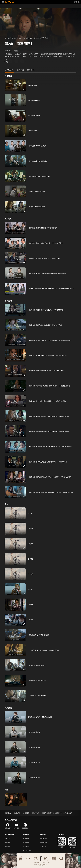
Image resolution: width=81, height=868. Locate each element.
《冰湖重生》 (9, 813)
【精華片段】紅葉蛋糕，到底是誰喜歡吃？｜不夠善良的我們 (48, 401)
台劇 (21, 38)
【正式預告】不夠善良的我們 (38, 665)
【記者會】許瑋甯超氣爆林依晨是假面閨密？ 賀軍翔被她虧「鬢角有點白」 (51, 289)
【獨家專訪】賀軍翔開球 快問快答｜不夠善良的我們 (45, 258)
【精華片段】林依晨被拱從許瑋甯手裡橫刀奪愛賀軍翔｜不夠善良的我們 (52, 492)
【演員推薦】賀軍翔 (35, 762)
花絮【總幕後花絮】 (35, 100)
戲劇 (17, 38)
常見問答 (26, 841)
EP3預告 (31, 589)
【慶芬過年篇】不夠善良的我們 (38, 161)
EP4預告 (31, 574)
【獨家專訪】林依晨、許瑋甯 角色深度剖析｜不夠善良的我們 (48, 273)
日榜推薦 (8, 849)
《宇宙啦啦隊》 (40, 813)
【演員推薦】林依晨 (35, 732)
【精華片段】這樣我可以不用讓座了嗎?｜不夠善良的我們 (47, 310)
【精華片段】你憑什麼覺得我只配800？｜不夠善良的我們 (47, 371)
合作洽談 (44, 849)
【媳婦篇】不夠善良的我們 (37, 191)
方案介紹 (8, 841)
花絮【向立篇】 (33, 131)
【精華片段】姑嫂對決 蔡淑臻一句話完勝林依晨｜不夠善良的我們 (50, 416)
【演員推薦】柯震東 (35, 778)
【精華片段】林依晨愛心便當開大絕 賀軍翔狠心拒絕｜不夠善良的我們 (51, 447)
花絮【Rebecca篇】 (35, 115)
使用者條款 (45, 841)
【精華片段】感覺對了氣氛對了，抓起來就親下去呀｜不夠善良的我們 (51, 340)
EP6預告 (31, 544)
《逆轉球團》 (19, 813)
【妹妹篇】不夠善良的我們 (37, 207)
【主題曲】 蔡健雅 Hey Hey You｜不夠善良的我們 (45, 650)
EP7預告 (31, 529)
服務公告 (26, 849)
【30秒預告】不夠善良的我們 (38, 696)
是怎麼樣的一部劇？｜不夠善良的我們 (41, 717)
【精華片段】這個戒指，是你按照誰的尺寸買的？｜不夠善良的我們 (50, 386)
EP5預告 (31, 559)
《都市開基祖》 (29, 813)
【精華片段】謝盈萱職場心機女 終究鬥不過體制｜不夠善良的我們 (50, 431)
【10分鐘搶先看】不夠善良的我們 (39, 635)
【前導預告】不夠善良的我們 (38, 680)
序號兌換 (77, 2)
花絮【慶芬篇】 (33, 85)
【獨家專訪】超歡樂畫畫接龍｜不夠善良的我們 (44, 228)
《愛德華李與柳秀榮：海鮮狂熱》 (57, 813)
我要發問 (26, 845)
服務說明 (8, 845)
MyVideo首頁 (9, 38)
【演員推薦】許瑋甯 (35, 747)
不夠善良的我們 (29, 38)
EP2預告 (31, 604)
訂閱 (9, 61)
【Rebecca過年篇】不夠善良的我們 (40, 176)
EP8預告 (31, 513)
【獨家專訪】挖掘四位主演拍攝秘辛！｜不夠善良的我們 (47, 243)
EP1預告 (31, 620)
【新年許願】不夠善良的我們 (38, 146)
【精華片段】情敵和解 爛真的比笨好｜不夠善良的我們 (46, 325)
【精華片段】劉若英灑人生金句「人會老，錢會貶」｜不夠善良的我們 (51, 477)
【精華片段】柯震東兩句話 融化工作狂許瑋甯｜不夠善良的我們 (49, 462)
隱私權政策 (45, 845)
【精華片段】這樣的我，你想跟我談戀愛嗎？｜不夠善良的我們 (49, 355)
